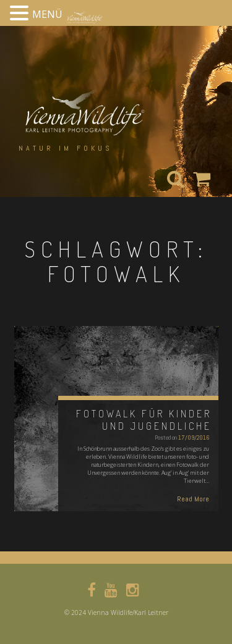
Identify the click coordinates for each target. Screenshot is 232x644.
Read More (193, 499)
